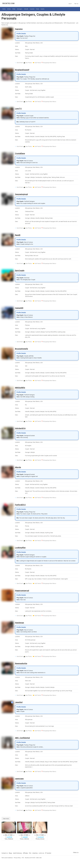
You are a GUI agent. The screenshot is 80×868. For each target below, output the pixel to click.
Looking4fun (20, 548)
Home (4, 9)
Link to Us (41, 853)
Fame (38, 9)
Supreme (19, 29)
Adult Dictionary (17, 853)
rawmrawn (19, 779)
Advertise (35, 853)
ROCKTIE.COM (8, 3)
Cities (14, 9)
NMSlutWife (20, 388)
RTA (23, 858)
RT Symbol (48, 853)
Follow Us (76, 853)
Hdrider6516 (20, 428)
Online (9, 9)
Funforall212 (20, 505)
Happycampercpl (22, 591)
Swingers (20, 9)
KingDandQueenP (22, 70)
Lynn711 (18, 109)
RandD (18, 235)
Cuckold (32, 9)
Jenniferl (19, 702)
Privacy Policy (17, 858)
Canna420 (19, 308)
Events (43, 9)
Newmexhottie (21, 663)
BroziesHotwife (21, 349)
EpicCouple (20, 271)
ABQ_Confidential (22, 738)
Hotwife (26, 9)
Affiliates (25, 853)
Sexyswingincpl (21, 194)
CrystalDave (20, 153)
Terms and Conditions (7, 858)
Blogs (10, 853)
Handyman (20, 623)
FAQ (30, 853)
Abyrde (18, 467)
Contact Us (5, 853)
